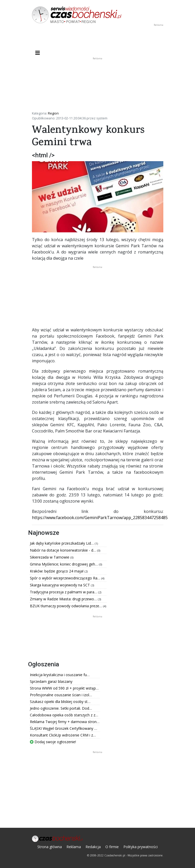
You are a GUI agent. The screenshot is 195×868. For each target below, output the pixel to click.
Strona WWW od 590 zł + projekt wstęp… (64, 688)
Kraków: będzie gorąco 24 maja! (57, 571)
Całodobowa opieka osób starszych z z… (64, 715)
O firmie (112, 847)
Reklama (74, 847)
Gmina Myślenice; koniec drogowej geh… (64, 564)
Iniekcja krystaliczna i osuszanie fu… (60, 675)
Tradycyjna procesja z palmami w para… (64, 592)
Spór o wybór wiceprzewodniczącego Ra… (66, 578)
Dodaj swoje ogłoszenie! (53, 742)
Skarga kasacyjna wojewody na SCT (60, 585)
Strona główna (50, 847)
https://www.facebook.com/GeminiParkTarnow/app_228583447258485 (100, 518)
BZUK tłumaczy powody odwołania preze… (66, 606)
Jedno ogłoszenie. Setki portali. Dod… (61, 708)
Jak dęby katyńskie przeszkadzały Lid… (62, 543)
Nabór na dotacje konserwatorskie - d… (63, 550)
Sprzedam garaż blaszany (51, 681)
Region (53, 113)
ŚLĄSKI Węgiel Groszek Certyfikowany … (63, 728)
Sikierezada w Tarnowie (50, 557)
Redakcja (93, 847)
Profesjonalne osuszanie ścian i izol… (61, 695)
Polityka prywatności (141, 847)
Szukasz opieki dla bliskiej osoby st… (60, 702)
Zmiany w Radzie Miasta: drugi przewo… (64, 599)
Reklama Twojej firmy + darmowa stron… (65, 722)
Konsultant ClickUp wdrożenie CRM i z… (63, 735)
